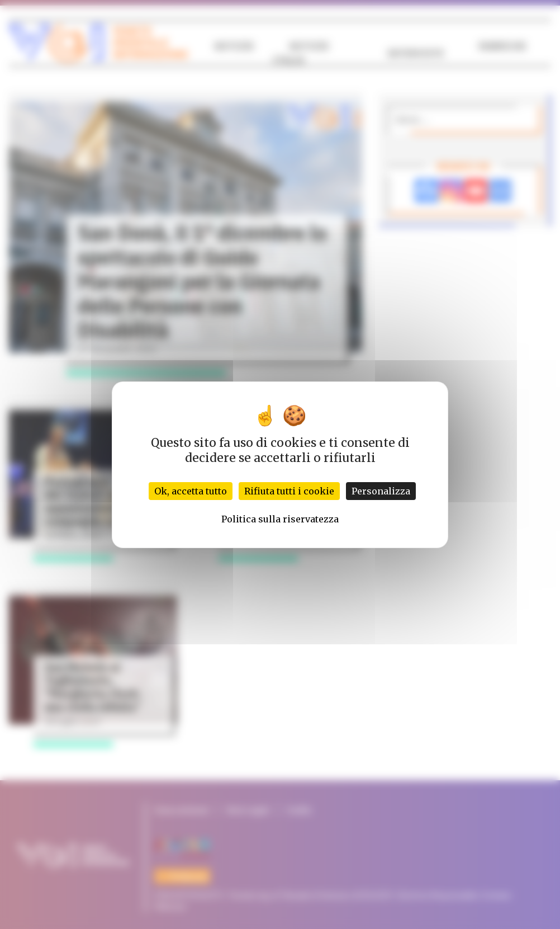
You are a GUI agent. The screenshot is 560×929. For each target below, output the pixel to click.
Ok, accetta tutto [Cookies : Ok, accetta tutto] (191, 491)
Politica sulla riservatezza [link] (280, 519)
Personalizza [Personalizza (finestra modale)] (381, 491)
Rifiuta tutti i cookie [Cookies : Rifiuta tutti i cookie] (289, 491)
